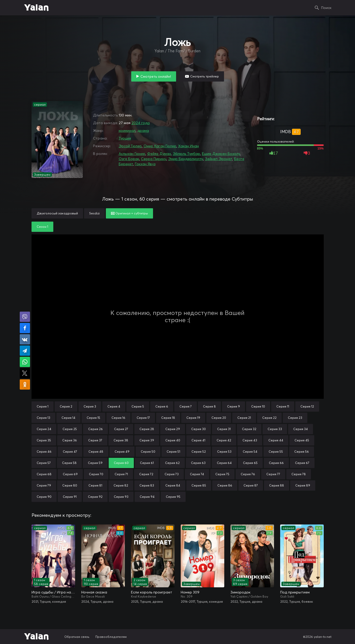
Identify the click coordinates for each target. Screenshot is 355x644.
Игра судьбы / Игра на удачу (53, 592)
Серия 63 (198, 463)
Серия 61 (147, 463)
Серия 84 (173, 485)
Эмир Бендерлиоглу (186, 159)
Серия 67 (302, 463)
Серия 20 (219, 418)
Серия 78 (299, 474)
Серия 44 (276, 440)
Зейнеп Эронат (219, 159)
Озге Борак (129, 159)
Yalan (36, 8)
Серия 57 (44, 463)
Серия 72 (146, 474)
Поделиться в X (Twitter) (25, 373)
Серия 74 (197, 474)
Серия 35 (44, 440)
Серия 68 (44, 474)
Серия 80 (70, 485)
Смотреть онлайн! (156, 76)
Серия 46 (44, 452)
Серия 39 (147, 440)
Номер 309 (190, 592)
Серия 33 (275, 429)
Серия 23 (295, 418)
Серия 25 (70, 429)
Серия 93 (121, 497)
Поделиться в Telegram (25, 351)
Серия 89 (303, 485)
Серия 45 (302, 440)
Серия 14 (68, 418)
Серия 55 (276, 452)
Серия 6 (162, 406)
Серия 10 (258, 406)
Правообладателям (111, 637)
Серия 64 (224, 463)
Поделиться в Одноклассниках (25, 384)
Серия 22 (269, 418)
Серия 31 (224, 429)
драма (143, 131)
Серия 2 (66, 406)
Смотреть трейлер (205, 76)
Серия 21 (244, 418)
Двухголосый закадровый (57, 213)
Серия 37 (95, 440)
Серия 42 (224, 440)
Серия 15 (93, 418)
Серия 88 (277, 485)
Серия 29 (173, 429)
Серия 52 (199, 452)
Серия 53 (224, 452)
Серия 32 (249, 429)
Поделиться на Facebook (25, 328)
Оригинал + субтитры (129, 213)
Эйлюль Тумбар (186, 154)
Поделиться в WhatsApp (25, 362)
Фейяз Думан (159, 154)
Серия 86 (225, 485)
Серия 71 (121, 474)
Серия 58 (69, 463)
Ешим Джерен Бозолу (221, 154)
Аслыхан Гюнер (132, 154)
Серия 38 (121, 440)
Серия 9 (234, 406)
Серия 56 (302, 452)
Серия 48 (96, 452)
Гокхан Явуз (145, 164)
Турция (125, 138)
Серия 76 (248, 474)
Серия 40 (173, 440)
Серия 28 (147, 429)
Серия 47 (70, 452)
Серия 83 (147, 485)
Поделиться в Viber (25, 317)
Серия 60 (121, 463)
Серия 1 (43, 406)
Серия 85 (199, 485)
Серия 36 (70, 440)
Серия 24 (44, 429)
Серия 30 (199, 429)
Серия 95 (173, 497)
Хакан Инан (189, 146)
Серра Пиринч (154, 159)
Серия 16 (118, 418)
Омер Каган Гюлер (160, 146)
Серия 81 (95, 485)
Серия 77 (273, 474)
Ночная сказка (94, 592)
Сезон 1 (42, 227)
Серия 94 (147, 497)
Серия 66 (276, 463)
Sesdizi (94, 213)
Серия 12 (307, 406)
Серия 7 (186, 406)
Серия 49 (122, 452)
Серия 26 (95, 429)
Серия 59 (95, 463)
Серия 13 (43, 418)
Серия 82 (121, 485)
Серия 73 (172, 474)
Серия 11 (283, 406)
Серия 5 (138, 406)
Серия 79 (44, 485)
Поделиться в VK (25, 339)
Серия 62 (172, 463)
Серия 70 (96, 474)
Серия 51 (173, 452)
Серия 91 (70, 497)
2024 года (141, 123)
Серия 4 (114, 406)
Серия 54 (250, 452)
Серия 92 (95, 497)
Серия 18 (168, 418)
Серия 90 (44, 497)
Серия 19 (193, 418)
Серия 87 (251, 485)
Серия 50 (148, 452)
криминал (127, 131)
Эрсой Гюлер (130, 146)
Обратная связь (77, 637)
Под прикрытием (295, 592)
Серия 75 (222, 474)
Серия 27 (121, 429)
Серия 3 (90, 406)
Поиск (326, 8)
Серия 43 (250, 440)
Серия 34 (301, 429)
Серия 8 (209, 406)
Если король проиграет (152, 592)
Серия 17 (143, 418)
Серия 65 (250, 463)
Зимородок (240, 592)
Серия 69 (70, 474)
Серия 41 (198, 440)
